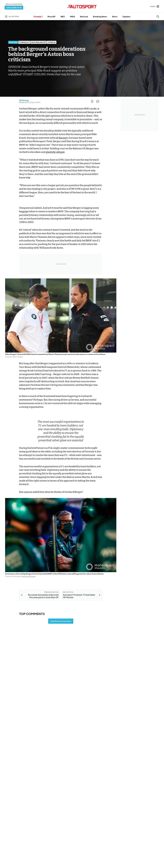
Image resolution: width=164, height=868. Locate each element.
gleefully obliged (55, 152)
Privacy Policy (97, 859)
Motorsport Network (77, 863)
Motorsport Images (29, 576)
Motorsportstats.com (96, 836)
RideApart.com (93, 840)
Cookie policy (83, 859)
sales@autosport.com (138, 843)
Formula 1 (38, 17)
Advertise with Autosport (139, 834)
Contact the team (136, 839)
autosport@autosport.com (140, 830)
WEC (63, 17)
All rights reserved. (94, 863)
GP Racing (24, 100)
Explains (127, 17)
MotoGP (52, 17)
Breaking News (100, 17)
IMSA (72, 17)
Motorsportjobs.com (96, 828)
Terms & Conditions (68, 859)
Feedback (133, 822)
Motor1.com (92, 824)
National (84, 17)
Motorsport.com (94, 832)
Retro (115, 17)
